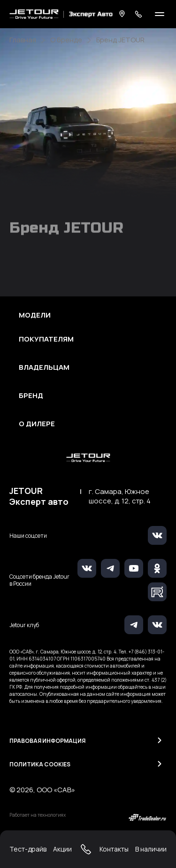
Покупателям (46, 339)
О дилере (37, 424)
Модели (35, 315)
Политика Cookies (40, 764)
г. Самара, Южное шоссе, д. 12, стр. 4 (120, 496)
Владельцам (44, 367)
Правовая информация (47, 741)
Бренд (31, 396)
